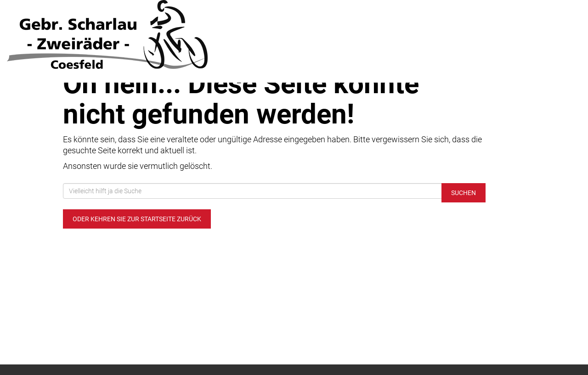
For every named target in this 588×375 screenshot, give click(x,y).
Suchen (464, 193)
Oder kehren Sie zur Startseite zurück (137, 219)
